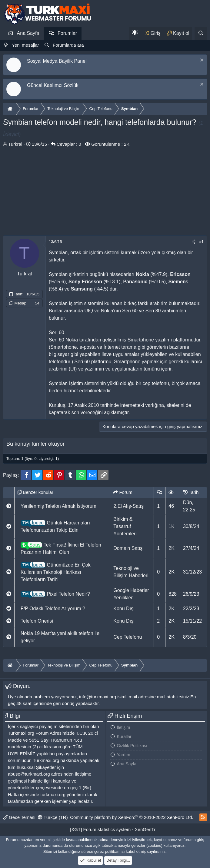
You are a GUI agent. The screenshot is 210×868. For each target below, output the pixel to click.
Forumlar (67, 33)
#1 (202, 242)
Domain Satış (128, 548)
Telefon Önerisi (37, 621)
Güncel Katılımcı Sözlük (53, 85)
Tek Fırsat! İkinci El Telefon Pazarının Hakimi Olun (61, 548)
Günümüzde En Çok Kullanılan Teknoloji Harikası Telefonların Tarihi (56, 572)
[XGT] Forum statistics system (113, 829)
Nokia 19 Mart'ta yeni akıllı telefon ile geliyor (60, 637)
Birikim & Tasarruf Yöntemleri (125, 526)
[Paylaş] (193, 242)
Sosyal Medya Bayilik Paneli (57, 61)
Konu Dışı (124, 609)
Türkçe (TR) (53, 817)
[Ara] (201, 33)
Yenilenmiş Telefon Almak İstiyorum (58, 506)
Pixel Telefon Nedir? (55, 594)
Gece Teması (19, 817)
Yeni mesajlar (25, 45)
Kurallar (124, 737)
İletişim (124, 727)
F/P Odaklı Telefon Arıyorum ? (53, 609)
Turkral (15, 144)
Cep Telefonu (128, 637)
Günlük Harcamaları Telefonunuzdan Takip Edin (55, 526)
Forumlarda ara (68, 45)
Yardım (124, 755)
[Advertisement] (105, 193)
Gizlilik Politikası (132, 746)
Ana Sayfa (28, 33)
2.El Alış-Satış (128, 506)
